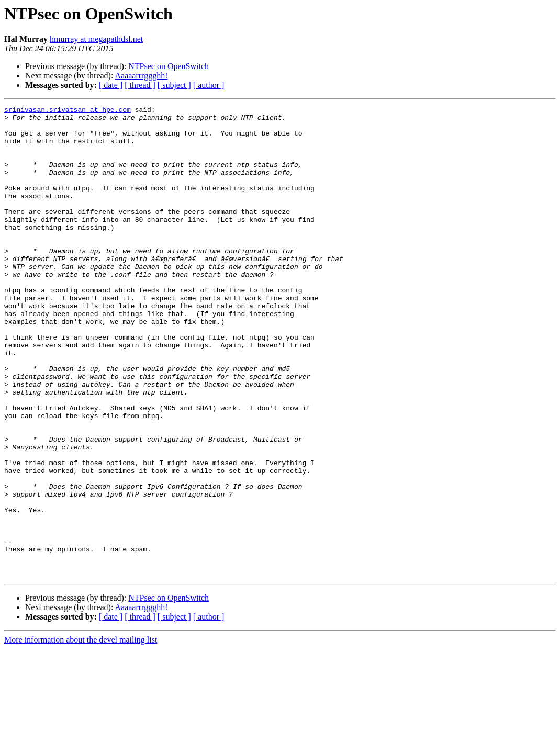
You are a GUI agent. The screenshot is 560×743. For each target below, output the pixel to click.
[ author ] (209, 85)
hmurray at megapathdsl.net (96, 39)
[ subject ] (174, 85)
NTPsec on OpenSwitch (169, 66)
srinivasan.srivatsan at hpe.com (68, 111)
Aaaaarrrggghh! (142, 76)
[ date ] (111, 85)
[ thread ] (140, 85)
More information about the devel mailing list (81, 734)
